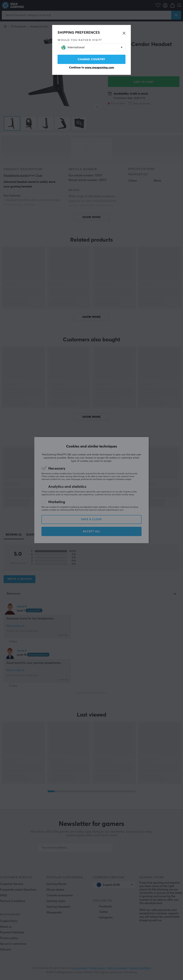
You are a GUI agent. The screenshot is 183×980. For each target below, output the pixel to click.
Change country (91, 59)
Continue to (91, 68)
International (73, 47)
